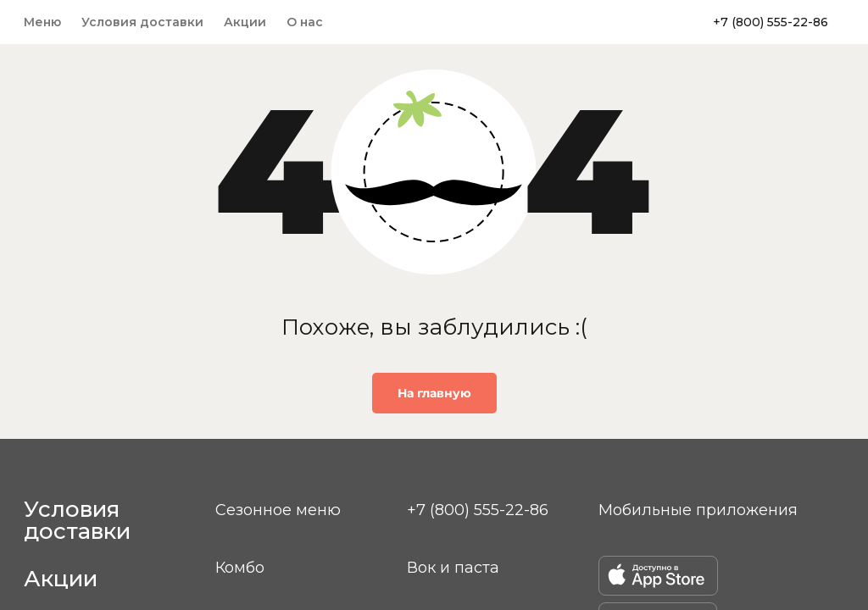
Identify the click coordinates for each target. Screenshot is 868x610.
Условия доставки (142, 22)
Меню (42, 22)
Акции (245, 22)
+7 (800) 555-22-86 (771, 22)
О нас (305, 22)
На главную (434, 393)
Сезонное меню (278, 510)
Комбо (240, 568)
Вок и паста (453, 568)
